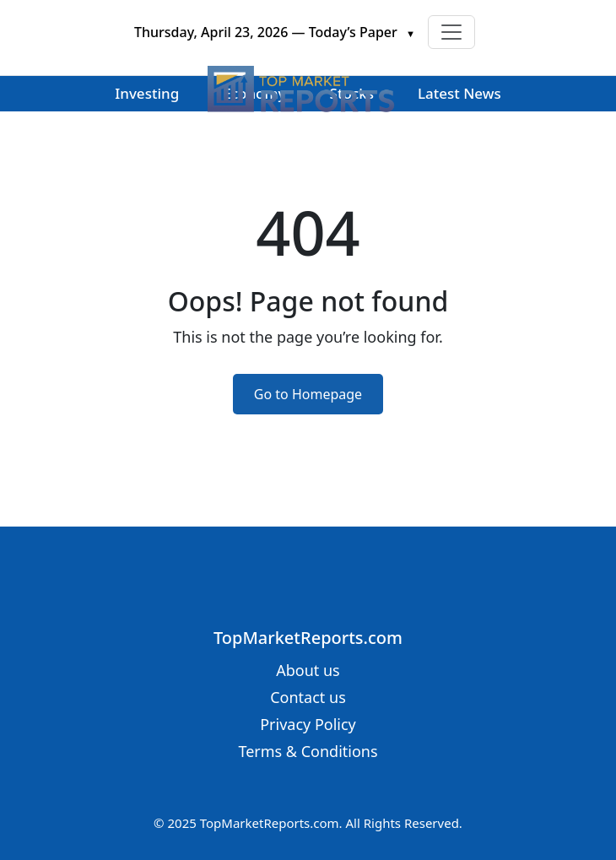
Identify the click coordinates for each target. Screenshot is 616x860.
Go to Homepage (308, 394)
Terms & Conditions (308, 751)
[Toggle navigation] (451, 32)
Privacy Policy (308, 724)
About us (308, 670)
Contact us (308, 697)
